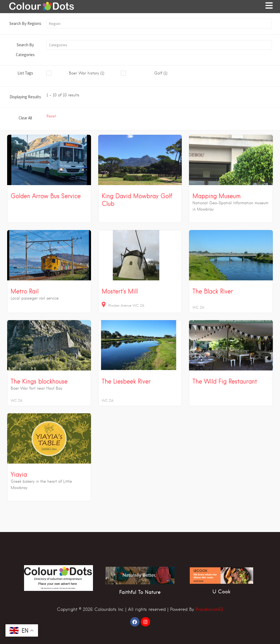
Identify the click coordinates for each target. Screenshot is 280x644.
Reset (51, 116)
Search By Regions (25, 23)
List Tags (25, 73)
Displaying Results (25, 97)
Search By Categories (25, 50)
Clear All (25, 118)
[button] (159, 24)
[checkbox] (84, 73)
